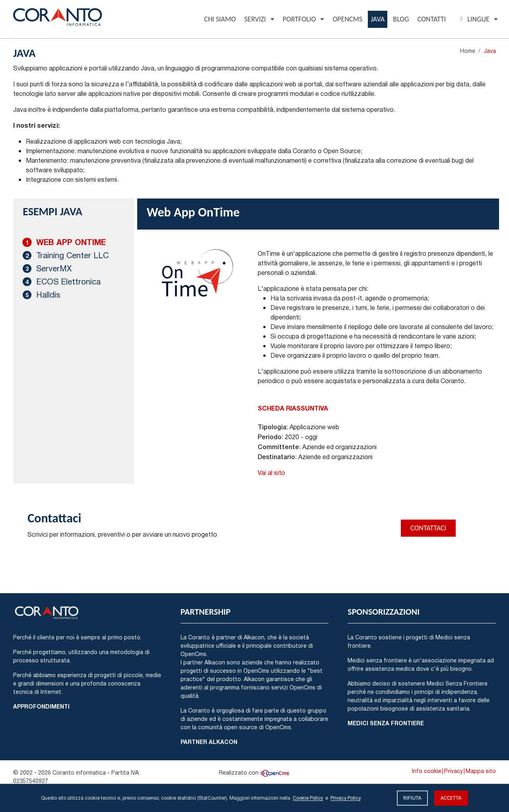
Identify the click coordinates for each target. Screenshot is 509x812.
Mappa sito (481, 771)
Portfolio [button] (299, 19)
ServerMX (54, 268)
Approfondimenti (41, 706)
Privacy (454, 771)
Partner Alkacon (209, 742)
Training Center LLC (72, 255)
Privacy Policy (345, 798)
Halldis (48, 295)
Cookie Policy (308, 798)
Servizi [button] (255, 19)
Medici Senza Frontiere (386, 723)
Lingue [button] (473, 19)
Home (468, 51)
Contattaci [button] (428, 528)
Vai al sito (271, 473)
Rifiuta (412, 798)
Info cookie (427, 771)
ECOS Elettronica (68, 281)
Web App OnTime (71, 242)
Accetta (451, 798)
